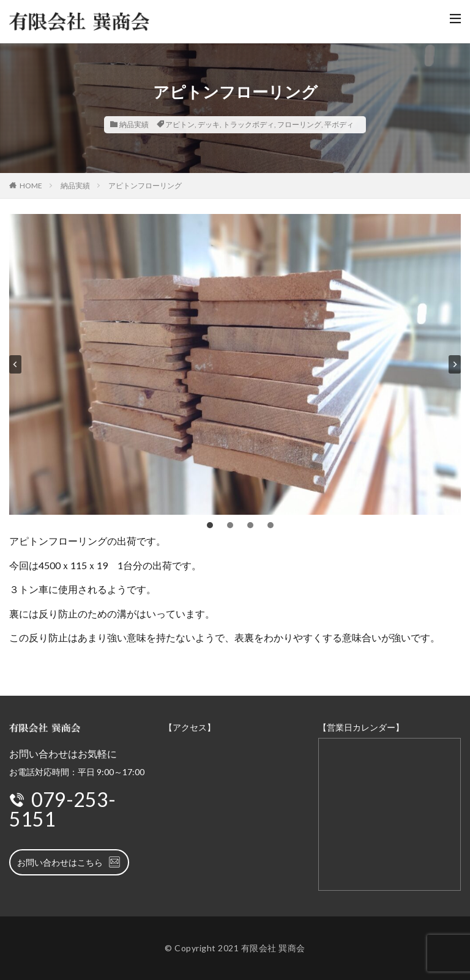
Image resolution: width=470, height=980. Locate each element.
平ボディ (339, 124)
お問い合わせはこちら (69, 862)
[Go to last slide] (15, 364)
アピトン (180, 124)
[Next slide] (455, 364)
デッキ (209, 124)
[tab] (210, 525)
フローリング (299, 124)
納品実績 (134, 124)
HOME (31, 186)
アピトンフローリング (145, 186)
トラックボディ (248, 124)
